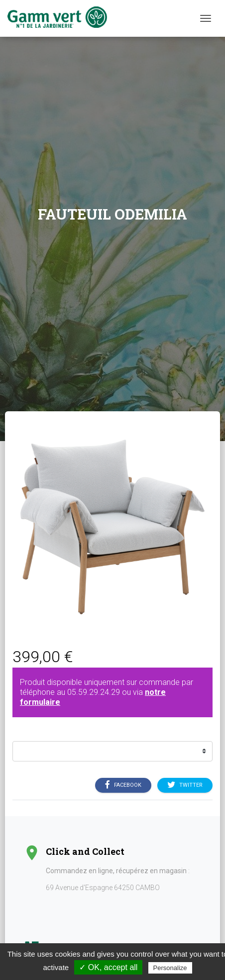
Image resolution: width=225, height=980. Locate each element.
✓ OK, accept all (108, 967)
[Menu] (206, 18)
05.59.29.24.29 (94, 692)
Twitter (185, 785)
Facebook (123, 785)
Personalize (170, 968)
